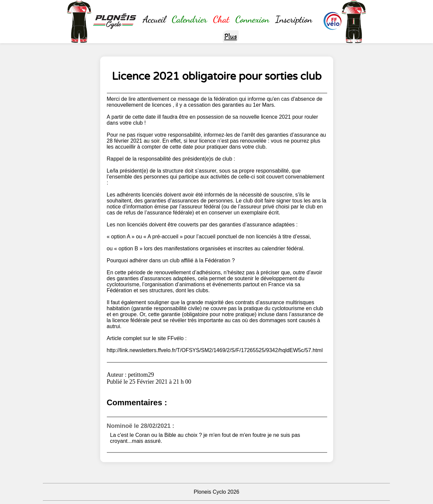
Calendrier (189, 19)
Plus (231, 36)
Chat (221, 19)
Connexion (252, 19)
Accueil (154, 19)
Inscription (294, 19)
